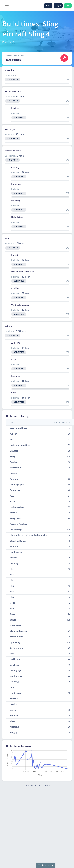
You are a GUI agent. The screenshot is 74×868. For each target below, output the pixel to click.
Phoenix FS (8, 42)
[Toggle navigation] (7, 6)
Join (68, 5)
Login (58, 5)
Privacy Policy (33, 786)
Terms (47, 786)
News (48, 5)
